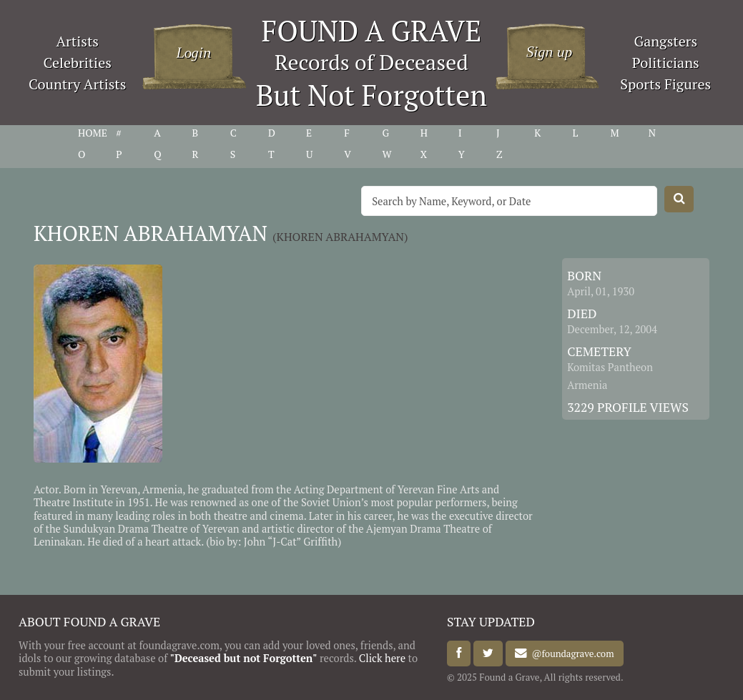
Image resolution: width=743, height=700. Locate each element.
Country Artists (77, 84)
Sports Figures (665, 84)
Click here (382, 658)
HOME (93, 133)
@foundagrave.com (570, 654)
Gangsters (665, 41)
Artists (77, 41)
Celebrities (78, 63)
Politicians (666, 63)
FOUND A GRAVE (372, 30)
